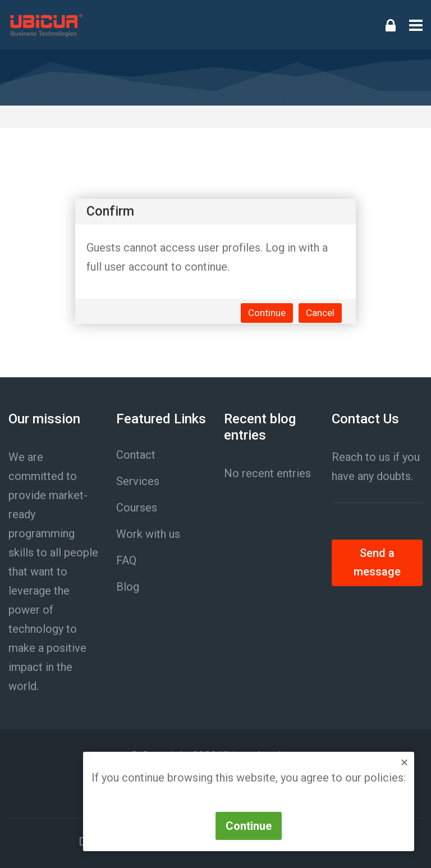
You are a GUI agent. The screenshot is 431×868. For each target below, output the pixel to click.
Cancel (320, 313)
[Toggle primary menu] (416, 25)
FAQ (126, 560)
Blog (128, 587)
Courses (137, 508)
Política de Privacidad (196, 797)
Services (138, 481)
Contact (136, 455)
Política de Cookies (307, 797)
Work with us (148, 534)
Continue (267, 313)
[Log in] (391, 25)
